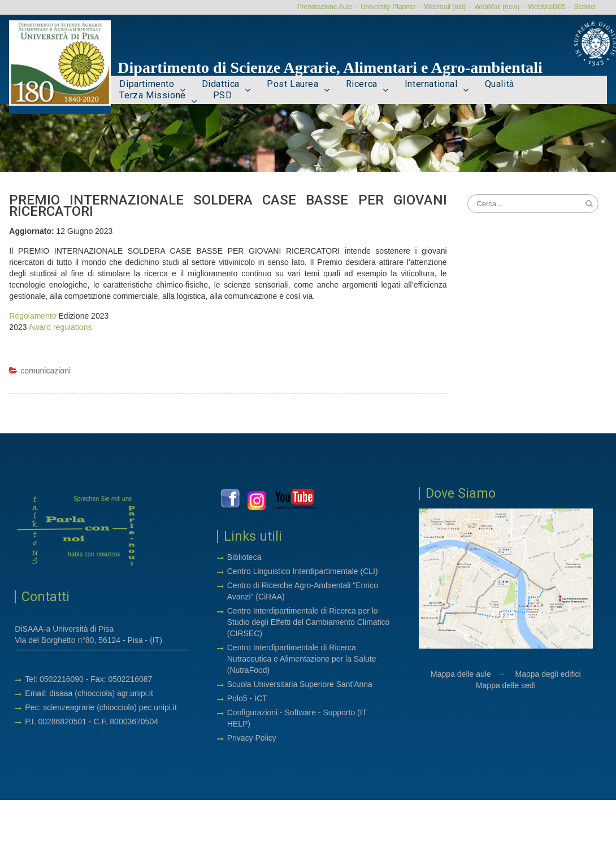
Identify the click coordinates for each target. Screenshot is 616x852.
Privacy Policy (252, 739)
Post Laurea (293, 84)
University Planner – (391, 7)
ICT (261, 699)
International (431, 84)
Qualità (500, 84)
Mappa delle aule (461, 675)
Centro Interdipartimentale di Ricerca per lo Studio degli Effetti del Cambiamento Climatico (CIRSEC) (309, 623)
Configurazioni (253, 714)
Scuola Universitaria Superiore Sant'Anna (300, 685)
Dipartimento (147, 84)
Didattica (221, 84)
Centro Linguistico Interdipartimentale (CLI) (303, 572)
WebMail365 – (550, 7)
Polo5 (237, 699)
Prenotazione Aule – (327, 7)
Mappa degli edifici (548, 675)
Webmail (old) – (448, 7)
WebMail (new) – (500, 7)
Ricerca (362, 84)
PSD (223, 96)
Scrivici (585, 7)
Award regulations (60, 328)
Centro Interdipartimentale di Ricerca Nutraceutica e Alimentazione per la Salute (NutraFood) (302, 660)
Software (302, 714)
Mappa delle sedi (506, 686)
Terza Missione (152, 96)
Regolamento (32, 317)
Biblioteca (244, 558)
